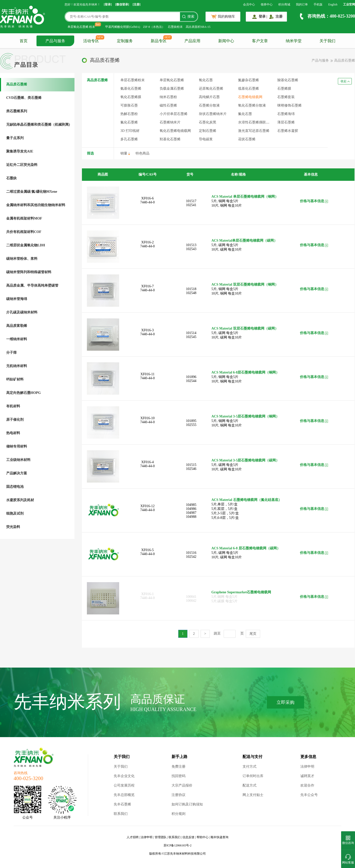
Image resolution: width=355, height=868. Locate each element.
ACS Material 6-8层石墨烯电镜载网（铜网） (246, 372)
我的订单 (302, 4)
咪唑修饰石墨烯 (289, 105)
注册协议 (178, 795)
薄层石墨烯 (286, 122)
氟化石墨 (245, 114)
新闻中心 (226, 41)
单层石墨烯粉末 (133, 80)
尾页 (253, 634)
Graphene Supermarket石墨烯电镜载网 (241, 592)
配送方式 (249, 785)
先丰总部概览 (124, 795)
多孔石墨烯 (129, 139)
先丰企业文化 (124, 776)
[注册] (137, 4)
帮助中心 (203, 837)
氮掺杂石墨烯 (248, 80)
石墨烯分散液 (209, 105)
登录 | (263, 17)
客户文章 (260, 41)
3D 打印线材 (130, 131)
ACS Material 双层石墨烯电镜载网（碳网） (245, 328)
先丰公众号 (309, 795)
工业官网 (349, 4)
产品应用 (192, 41)
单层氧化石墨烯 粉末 (81, 27)
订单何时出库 (253, 776)
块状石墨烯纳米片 (213, 114)
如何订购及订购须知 (187, 804)
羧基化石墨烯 (288, 80)
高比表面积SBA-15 (198, 27)
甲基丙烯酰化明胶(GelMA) (123, 27)
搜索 (191, 17)
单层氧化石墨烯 (172, 80)
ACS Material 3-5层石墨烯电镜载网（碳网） (246, 460)
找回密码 (178, 776)
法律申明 (307, 767)
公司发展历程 (124, 785)
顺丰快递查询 (219, 837)
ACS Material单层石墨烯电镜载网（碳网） (245, 241)
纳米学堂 (294, 41)
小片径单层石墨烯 (174, 114)
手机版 (318, 4)
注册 (279, 17)
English (333, 4)
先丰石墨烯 (122, 804)
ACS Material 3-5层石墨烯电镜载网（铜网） (246, 416)
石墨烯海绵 (286, 114)
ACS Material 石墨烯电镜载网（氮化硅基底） (247, 500)
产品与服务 (55, 41)
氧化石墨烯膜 (131, 97)
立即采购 (285, 702)
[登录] (108, 4)
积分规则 (178, 814)
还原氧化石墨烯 (211, 89)
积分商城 (284, 4)
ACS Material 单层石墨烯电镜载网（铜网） (245, 197)
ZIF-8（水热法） (154, 27)
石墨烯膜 (284, 89)
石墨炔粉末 (175, 27)
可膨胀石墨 (129, 105)
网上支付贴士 (253, 795)
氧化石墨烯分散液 (252, 105)
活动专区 (91, 41)
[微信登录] (122, 4)
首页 (24, 41)
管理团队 (161, 837)
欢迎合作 (307, 785)
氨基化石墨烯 (131, 89)
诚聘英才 (307, 776)
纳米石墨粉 (168, 97)
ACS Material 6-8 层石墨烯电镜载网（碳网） (246, 548)
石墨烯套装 (286, 97)
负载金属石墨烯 (172, 89)
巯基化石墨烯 (248, 89)
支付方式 (249, 767)
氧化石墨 (206, 80)
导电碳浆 (206, 139)
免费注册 (178, 767)
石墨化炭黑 (208, 122)
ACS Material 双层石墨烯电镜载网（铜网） (245, 284)
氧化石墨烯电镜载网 (175, 131)
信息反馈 (188, 837)
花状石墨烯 (247, 139)
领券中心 (267, 4)
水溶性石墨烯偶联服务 (255, 122)
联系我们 (121, 814)
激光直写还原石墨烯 (254, 131)
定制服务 (125, 41)
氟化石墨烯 (129, 122)
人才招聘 (133, 837)
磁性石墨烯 (168, 105)
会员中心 (249, 4)
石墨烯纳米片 (170, 122)
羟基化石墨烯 (170, 139)
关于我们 (327, 41)
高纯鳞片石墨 (209, 97)
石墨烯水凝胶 (288, 131)
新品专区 (159, 41)
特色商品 (142, 153)
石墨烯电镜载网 (250, 97)
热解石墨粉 (129, 114)
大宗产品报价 (182, 785)
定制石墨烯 (208, 131)
